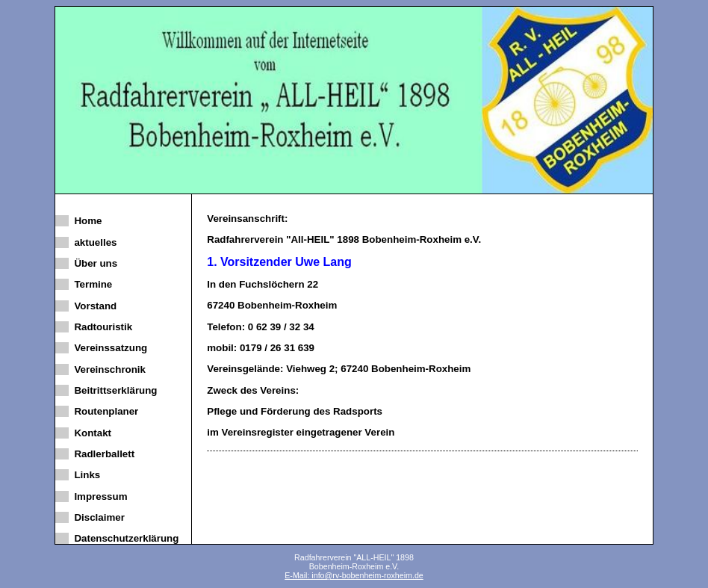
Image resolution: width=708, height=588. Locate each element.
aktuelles (93, 242)
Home (85, 221)
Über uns (93, 263)
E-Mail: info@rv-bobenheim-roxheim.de (354, 575)
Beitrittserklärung (113, 390)
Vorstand (93, 306)
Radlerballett (102, 454)
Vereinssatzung (108, 348)
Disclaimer (97, 517)
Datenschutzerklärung (124, 538)
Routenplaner (103, 411)
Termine (90, 284)
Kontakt (90, 433)
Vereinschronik (107, 369)
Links (84, 475)
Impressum (98, 496)
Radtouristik (100, 327)
